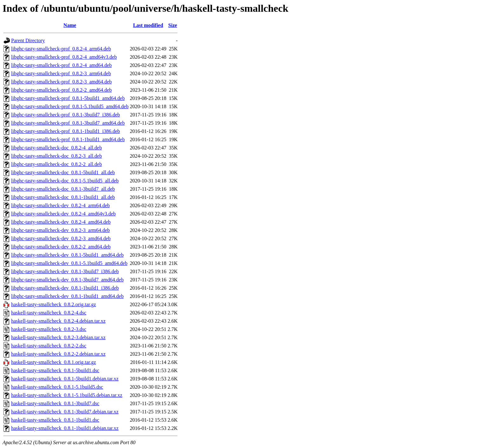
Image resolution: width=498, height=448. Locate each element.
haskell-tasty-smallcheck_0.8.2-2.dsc (49, 346)
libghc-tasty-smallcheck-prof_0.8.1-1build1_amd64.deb (68, 139)
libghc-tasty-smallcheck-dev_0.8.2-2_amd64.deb (61, 247)
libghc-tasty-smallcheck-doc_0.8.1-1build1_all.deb (63, 197)
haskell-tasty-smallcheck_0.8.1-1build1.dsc (55, 420)
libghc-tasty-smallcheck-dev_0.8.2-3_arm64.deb (61, 230)
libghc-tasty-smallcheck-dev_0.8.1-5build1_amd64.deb (67, 255)
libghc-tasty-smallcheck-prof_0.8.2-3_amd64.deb (61, 82)
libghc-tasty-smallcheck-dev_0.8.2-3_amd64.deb (61, 238)
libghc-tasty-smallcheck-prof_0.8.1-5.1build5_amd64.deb (70, 106)
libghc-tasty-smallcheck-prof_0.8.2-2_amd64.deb (61, 90)
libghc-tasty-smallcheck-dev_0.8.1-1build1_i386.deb (65, 288)
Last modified (148, 25)
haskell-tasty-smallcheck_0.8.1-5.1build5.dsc (57, 387)
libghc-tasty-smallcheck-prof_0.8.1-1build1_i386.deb (66, 131)
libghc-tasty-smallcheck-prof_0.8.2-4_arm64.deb (61, 49)
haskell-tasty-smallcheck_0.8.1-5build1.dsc (55, 370)
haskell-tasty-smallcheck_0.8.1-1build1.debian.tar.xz (65, 428)
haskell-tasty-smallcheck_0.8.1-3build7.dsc (55, 403)
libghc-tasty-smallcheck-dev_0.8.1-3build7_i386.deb (65, 271)
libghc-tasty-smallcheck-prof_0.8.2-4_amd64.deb (61, 65)
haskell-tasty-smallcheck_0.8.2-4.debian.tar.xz (58, 321)
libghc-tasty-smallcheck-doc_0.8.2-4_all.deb (57, 148)
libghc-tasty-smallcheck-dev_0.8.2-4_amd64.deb (61, 222)
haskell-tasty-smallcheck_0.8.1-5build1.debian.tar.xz (65, 379)
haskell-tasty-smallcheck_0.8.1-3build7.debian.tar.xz (65, 412)
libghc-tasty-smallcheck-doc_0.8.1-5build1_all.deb (63, 172)
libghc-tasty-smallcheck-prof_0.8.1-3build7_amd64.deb (68, 123)
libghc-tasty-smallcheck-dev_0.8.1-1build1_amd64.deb (67, 296)
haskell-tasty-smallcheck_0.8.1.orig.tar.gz (54, 362)
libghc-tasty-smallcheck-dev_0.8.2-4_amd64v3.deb (63, 214)
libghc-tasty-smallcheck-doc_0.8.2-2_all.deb (57, 164)
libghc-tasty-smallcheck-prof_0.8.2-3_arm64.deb (61, 73)
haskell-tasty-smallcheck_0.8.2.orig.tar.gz (54, 304)
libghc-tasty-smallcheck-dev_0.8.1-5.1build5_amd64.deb (69, 263)
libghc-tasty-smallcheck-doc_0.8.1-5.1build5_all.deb (65, 181)
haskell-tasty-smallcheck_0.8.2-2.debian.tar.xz (58, 354)
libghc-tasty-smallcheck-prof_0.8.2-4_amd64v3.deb (64, 57)
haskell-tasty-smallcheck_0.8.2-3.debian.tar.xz (58, 337)
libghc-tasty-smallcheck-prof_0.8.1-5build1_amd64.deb (68, 98)
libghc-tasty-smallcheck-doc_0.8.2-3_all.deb (57, 156)
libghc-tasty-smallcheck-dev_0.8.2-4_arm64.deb (61, 205)
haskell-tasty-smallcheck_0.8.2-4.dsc (49, 313)
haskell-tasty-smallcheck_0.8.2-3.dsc (49, 329)
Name (70, 25)
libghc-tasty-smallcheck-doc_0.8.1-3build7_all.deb (63, 189)
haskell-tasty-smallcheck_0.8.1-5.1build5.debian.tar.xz (67, 395)
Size (173, 25)
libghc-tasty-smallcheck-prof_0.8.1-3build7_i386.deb (66, 115)
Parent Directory (28, 40)
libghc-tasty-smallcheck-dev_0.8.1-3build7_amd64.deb (67, 280)
